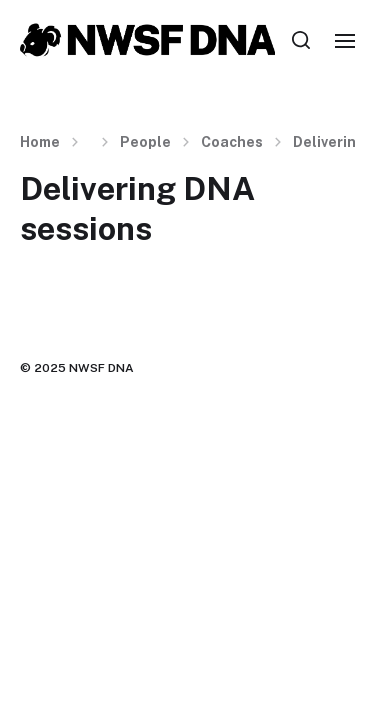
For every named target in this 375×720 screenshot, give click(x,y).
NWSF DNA (101, 368)
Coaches (232, 142)
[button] (301, 40)
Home (40, 142)
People (145, 142)
